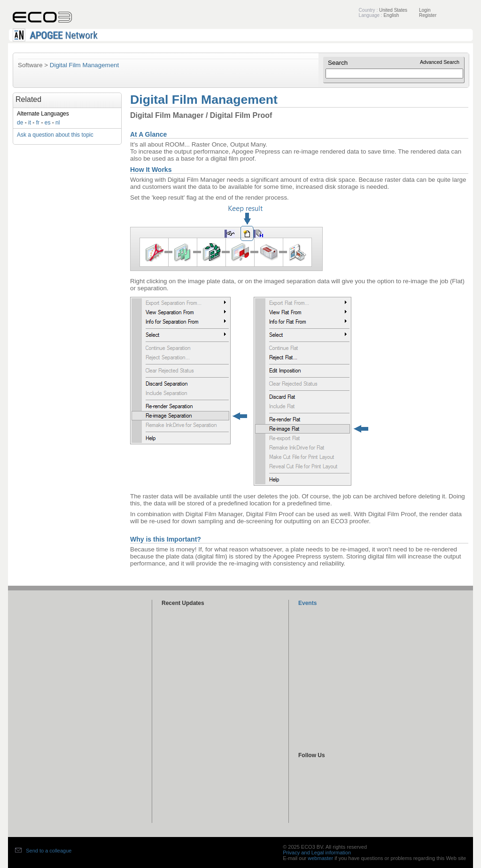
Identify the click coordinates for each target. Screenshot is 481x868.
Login (425, 10)
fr (38, 123)
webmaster (320, 858)
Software (30, 65)
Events (307, 603)
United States (393, 10)
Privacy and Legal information (317, 852)
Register (428, 15)
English (391, 15)
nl (58, 123)
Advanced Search (440, 62)
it (30, 123)
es (48, 123)
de (20, 123)
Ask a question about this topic (55, 135)
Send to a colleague (49, 851)
